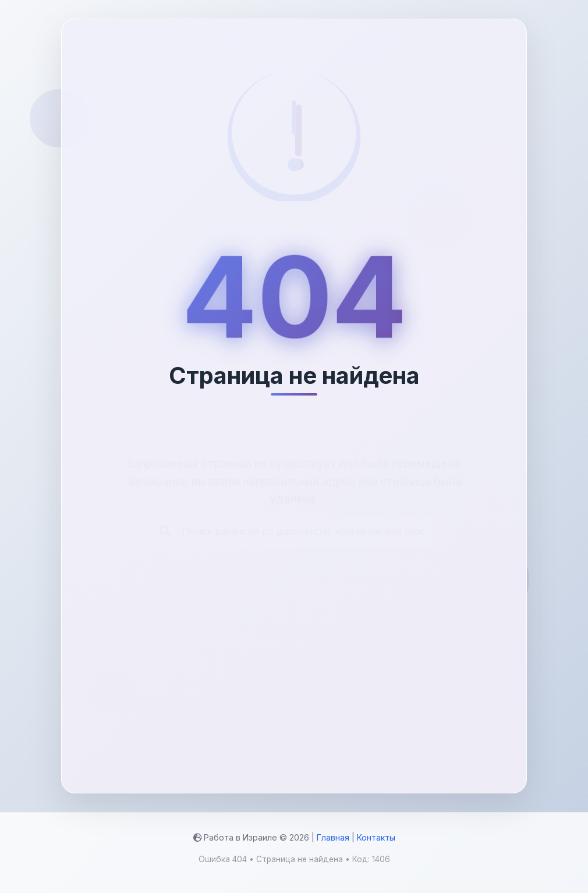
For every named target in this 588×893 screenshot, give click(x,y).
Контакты (376, 837)
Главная (333, 837)
